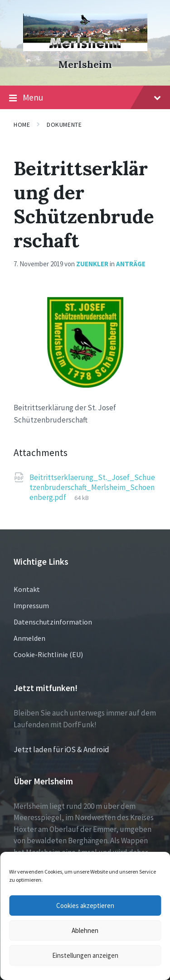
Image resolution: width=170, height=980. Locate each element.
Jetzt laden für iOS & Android (61, 749)
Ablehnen (85, 930)
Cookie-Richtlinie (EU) (48, 654)
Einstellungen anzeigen (85, 955)
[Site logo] (85, 48)
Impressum (31, 605)
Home (22, 125)
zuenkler (92, 264)
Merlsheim (85, 65)
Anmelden (29, 638)
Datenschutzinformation (53, 622)
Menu (85, 98)
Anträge (131, 264)
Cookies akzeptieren (85, 906)
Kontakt (27, 589)
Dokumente (64, 125)
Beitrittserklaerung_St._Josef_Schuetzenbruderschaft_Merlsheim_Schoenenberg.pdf (92, 487)
